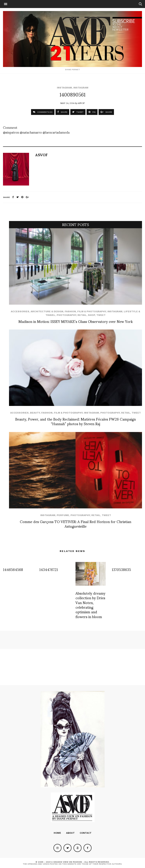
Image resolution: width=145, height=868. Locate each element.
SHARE (62, 112)
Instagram (64, 88)
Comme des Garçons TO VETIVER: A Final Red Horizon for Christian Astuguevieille (76, 524)
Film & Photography (92, 311)
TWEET (78, 112)
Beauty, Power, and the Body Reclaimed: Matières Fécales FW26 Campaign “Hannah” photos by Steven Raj (76, 421)
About (70, 833)
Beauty (35, 413)
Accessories (20, 311)
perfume (63, 515)
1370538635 (121, 569)
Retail (82, 315)
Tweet (101, 315)
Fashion (70, 311)
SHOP (91, 315)
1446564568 (13, 569)
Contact (86, 833)
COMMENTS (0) (43, 112)
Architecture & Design (47, 311)
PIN (92, 112)
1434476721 (49, 569)
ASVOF (81, 103)
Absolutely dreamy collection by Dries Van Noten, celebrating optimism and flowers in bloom (90, 605)
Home (57, 833)
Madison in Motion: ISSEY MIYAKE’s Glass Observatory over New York (76, 321)
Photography (66, 315)
